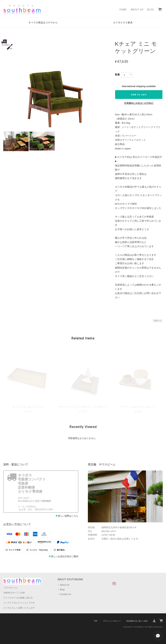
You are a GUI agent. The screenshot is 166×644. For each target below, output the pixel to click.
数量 (117, 75)
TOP (95, 621)
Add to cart (139, 95)
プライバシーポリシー (112, 621)
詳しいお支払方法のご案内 (65, 556)
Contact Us (66, 594)
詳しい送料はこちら (68, 516)
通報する (158, 321)
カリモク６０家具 (123, 23)
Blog (151, 10)
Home (123, 10)
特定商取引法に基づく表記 (137, 621)
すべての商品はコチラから (43, 23)
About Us (137, 10)
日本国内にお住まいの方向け (139, 103)
